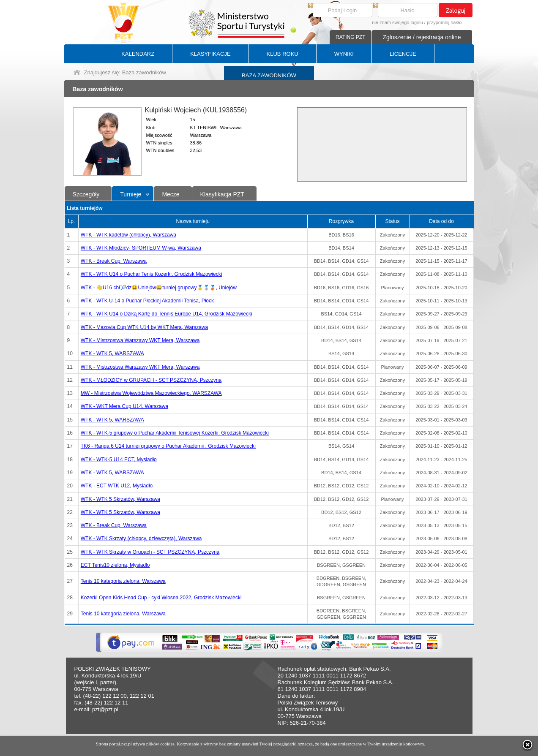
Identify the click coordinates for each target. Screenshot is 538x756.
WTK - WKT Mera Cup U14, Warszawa (124, 406)
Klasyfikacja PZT (222, 194)
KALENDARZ (138, 54)
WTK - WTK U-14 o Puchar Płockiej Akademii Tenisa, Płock (147, 301)
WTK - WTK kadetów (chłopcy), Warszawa (128, 235)
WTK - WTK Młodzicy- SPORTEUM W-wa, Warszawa (141, 248)
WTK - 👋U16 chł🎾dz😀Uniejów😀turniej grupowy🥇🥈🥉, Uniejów (159, 288)
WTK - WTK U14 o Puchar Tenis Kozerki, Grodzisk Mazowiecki (152, 274)
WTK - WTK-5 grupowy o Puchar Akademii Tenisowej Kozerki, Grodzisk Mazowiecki (175, 433)
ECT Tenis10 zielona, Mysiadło (115, 565)
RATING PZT (350, 37)
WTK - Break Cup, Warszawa (114, 261)
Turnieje (131, 194)
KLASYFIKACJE (210, 54)
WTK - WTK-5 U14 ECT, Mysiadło (119, 460)
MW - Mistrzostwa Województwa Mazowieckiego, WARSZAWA (151, 393)
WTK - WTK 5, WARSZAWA (112, 354)
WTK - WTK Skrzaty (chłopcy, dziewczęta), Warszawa (141, 538)
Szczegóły (86, 194)
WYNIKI (344, 54)
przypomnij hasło (444, 22)
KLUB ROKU (283, 54)
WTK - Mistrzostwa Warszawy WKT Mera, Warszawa (140, 340)
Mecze (171, 194)
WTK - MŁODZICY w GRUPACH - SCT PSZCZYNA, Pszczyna (151, 380)
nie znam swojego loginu (397, 22)
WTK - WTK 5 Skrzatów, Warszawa (120, 499)
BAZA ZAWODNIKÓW (269, 75)
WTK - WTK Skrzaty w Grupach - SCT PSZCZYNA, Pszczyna (150, 552)
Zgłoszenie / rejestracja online (422, 37)
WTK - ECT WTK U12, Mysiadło (117, 486)
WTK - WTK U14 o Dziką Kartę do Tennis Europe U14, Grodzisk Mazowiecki (167, 314)
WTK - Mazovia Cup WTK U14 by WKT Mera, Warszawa (144, 327)
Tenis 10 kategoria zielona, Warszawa (123, 581)
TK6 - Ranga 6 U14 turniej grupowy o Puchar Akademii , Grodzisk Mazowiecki (168, 446)
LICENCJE (403, 54)
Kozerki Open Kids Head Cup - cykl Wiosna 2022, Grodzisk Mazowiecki (161, 598)
